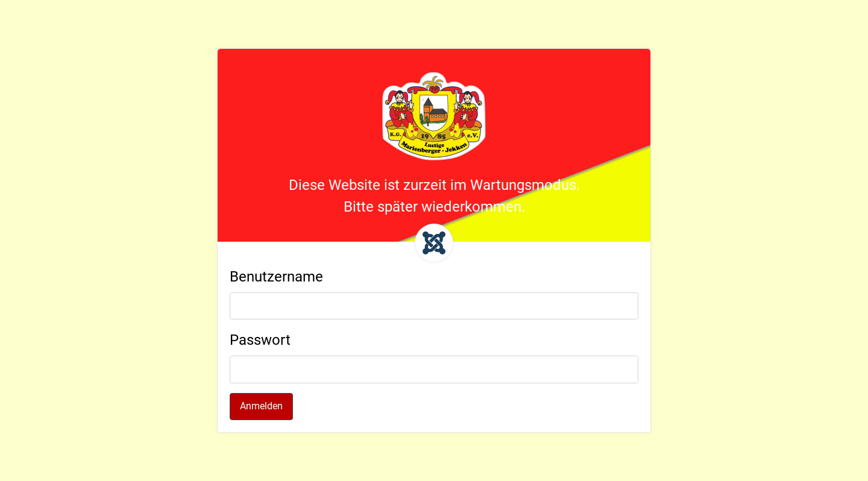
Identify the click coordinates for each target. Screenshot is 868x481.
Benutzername (276, 277)
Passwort (260, 340)
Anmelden (261, 406)
